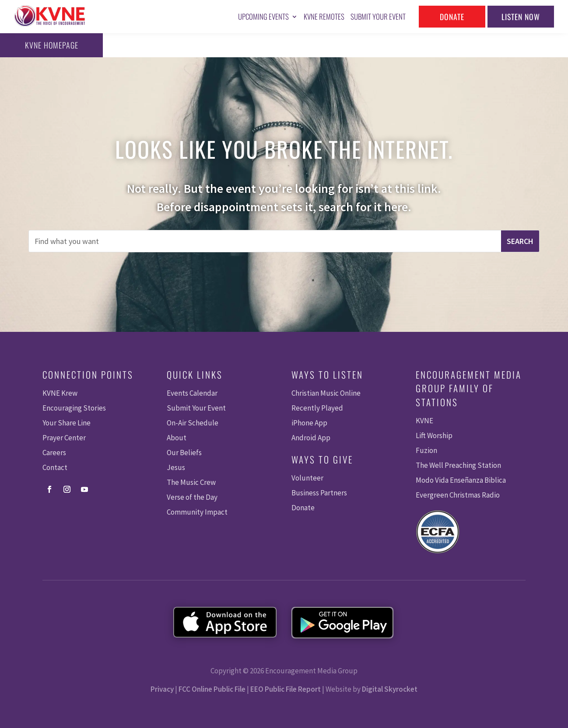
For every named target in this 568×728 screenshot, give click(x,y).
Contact (55, 467)
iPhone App (309, 423)
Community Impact (197, 512)
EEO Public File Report (286, 689)
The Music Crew (191, 482)
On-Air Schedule (193, 423)
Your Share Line (67, 423)
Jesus (176, 467)
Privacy (162, 689)
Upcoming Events (263, 16)
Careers (54, 453)
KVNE (424, 421)
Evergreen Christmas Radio (458, 495)
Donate (452, 16)
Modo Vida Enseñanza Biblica (461, 480)
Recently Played (317, 408)
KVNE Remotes (324, 16)
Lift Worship (434, 435)
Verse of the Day (192, 497)
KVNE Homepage (44, 45)
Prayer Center (64, 438)
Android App (311, 438)
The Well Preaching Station (458, 465)
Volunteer (307, 478)
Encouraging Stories (74, 408)
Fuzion (426, 450)
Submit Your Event (378, 16)
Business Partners (319, 493)
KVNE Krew (60, 393)
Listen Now (521, 16)
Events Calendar (192, 393)
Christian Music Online (326, 393)
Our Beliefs (184, 453)
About (177, 438)
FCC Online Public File (212, 689)
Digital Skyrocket (390, 689)
